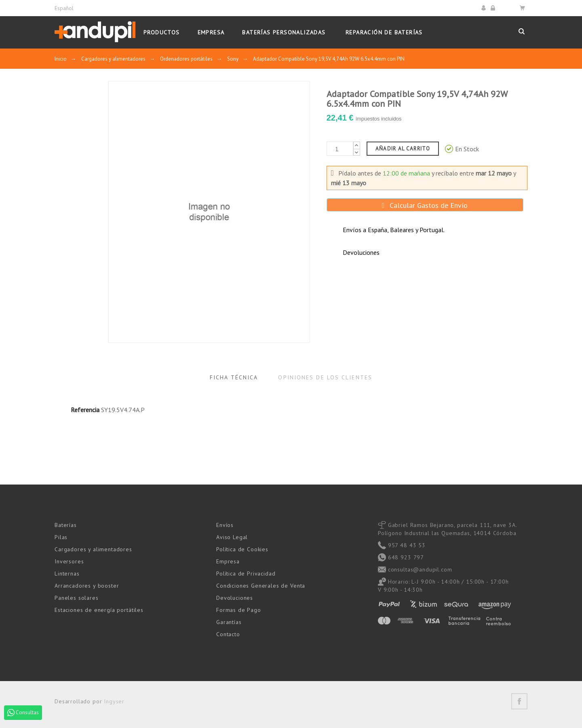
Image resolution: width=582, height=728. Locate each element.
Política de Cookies (242, 549)
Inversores (69, 561)
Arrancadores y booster (87, 586)
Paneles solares (77, 598)
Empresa (228, 561)
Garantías (229, 622)
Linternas (67, 574)
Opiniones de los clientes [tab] (325, 377)
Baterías (66, 525)
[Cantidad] (340, 149)
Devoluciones (235, 598)
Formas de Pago (239, 610)
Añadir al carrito (403, 149)
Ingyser (114, 701)
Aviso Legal (232, 537)
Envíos (225, 525)
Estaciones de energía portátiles (99, 610)
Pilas (61, 537)
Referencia (85, 410)
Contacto (228, 634)
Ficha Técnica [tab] (234, 377)
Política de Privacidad (246, 574)
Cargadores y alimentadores (93, 549)
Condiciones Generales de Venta (261, 586)
